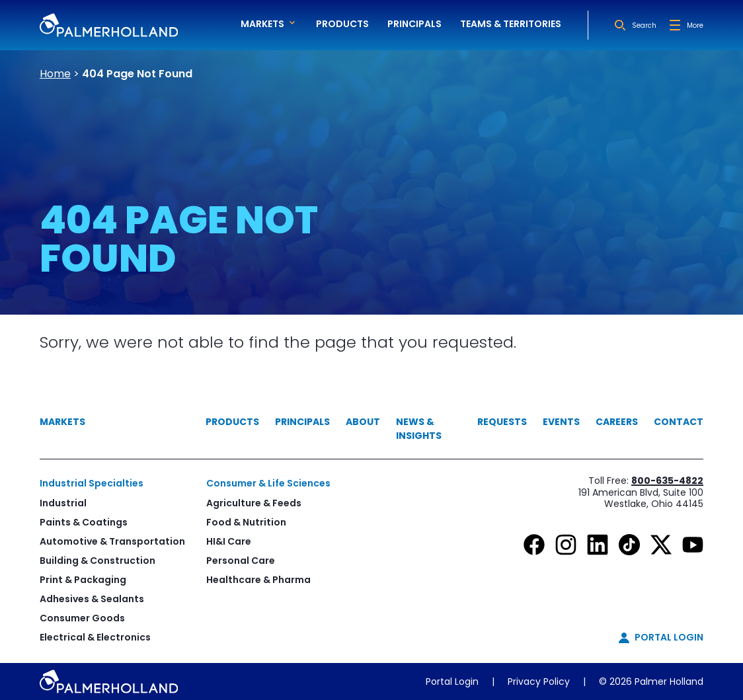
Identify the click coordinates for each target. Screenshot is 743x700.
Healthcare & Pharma (258, 580)
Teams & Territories (511, 24)
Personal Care (241, 561)
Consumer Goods (82, 618)
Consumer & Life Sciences (268, 483)
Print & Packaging (83, 580)
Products (342, 24)
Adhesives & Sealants (92, 599)
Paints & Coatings (84, 522)
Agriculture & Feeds (254, 503)
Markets (62, 422)
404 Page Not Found (137, 74)
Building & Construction (98, 561)
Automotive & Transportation (112, 541)
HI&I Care (229, 541)
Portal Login (452, 681)
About (363, 422)
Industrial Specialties (92, 483)
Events (561, 422)
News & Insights (419, 429)
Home (55, 74)
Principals (414, 24)
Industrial (63, 503)
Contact (679, 422)
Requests (502, 422)
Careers (617, 422)
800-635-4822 (667, 481)
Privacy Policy (539, 681)
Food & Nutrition (246, 522)
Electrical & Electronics (95, 637)
